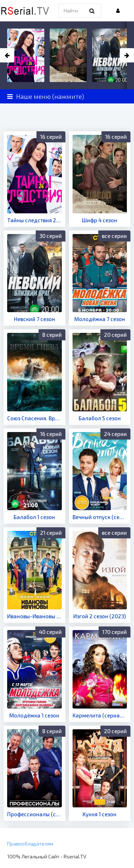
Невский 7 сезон (34, 319)
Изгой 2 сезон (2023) (100, 616)
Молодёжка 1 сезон (34, 715)
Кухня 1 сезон (100, 814)
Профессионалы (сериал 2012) (34, 814)
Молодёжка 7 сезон (100, 319)
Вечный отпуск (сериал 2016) (100, 517)
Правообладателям (30, 844)
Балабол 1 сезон (34, 517)
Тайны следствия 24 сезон (34, 220)
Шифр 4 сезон (100, 220)
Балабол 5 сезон (100, 418)
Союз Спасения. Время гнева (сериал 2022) (34, 418)
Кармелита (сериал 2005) (100, 715)
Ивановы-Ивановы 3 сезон (34, 616)
